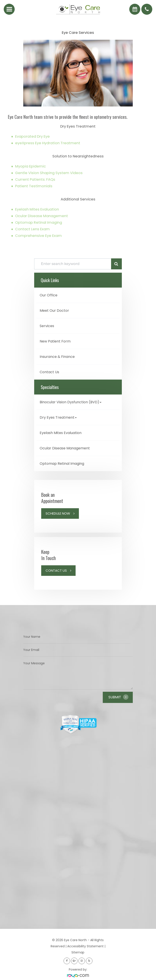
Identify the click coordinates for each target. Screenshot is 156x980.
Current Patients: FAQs (35, 179)
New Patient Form (55, 341)
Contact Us (49, 372)
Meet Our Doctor (54, 311)
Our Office (49, 295)
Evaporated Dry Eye (32, 136)
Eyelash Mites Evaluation (37, 209)
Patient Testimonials (34, 186)
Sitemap (78, 952)
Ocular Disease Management (42, 216)
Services (47, 326)
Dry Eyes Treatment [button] (58, 417)
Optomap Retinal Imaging (39, 222)
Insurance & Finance (57, 357)
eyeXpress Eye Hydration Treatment (48, 143)
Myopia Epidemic (30, 166)
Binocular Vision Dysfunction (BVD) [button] (71, 402)
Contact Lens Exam (32, 229)
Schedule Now (58, 513)
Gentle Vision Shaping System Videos (49, 173)
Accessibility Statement (85, 946)
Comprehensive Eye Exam (38, 236)
